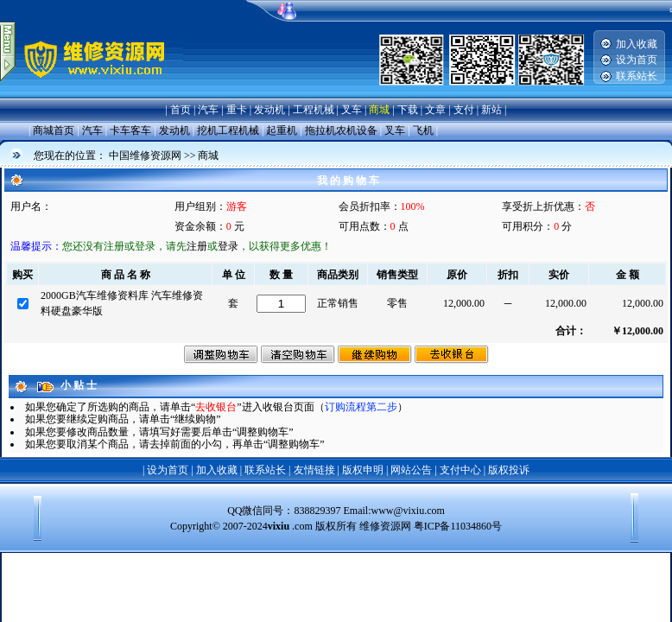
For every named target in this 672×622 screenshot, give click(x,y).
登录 (228, 246)
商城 (379, 110)
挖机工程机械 (228, 130)
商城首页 (54, 130)
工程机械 (314, 110)
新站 (491, 110)
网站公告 (411, 470)
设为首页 (637, 60)
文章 (435, 110)
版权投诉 (509, 470)
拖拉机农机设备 (341, 130)
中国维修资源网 (145, 155)
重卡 (237, 110)
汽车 (208, 110)
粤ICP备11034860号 (458, 526)
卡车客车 (130, 130)
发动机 (269, 110)
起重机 (282, 130)
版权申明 (363, 470)
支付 (464, 110)
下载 (408, 110)
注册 (197, 246)
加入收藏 (637, 44)
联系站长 (637, 76)
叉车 (352, 110)
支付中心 (460, 470)
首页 (181, 110)
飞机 (423, 130)
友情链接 (314, 470)
